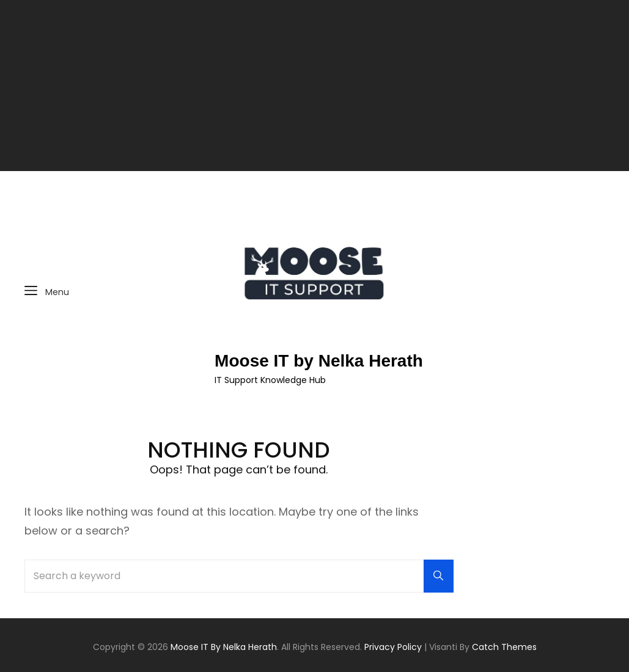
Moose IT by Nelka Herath (319, 361)
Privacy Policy (393, 647)
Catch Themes (504, 647)
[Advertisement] (316, 87)
